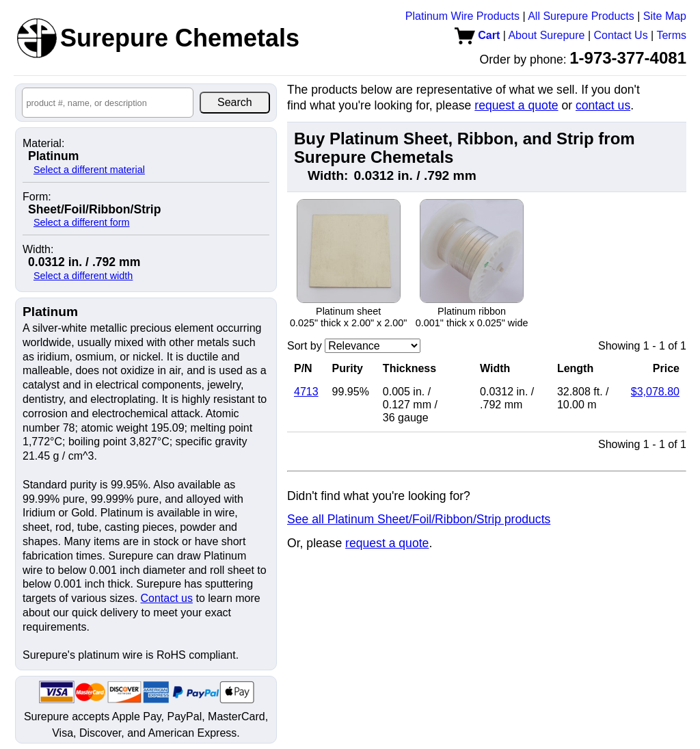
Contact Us (621, 35)
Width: (38, 250)
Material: (43, 144)
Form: (37, 197)
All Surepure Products (581, 16)
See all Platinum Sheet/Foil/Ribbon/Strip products (419, 519)
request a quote (516, 105)
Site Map (665, 16)
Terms (671, 35)
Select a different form (82, 222)
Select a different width (83, 276)
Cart (477, 35)
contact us (603, 105)
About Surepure (546, 35)
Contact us (167, 598)
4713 (306, 392)
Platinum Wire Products (462, 16)
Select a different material (89, 170)
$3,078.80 (655, 392)
